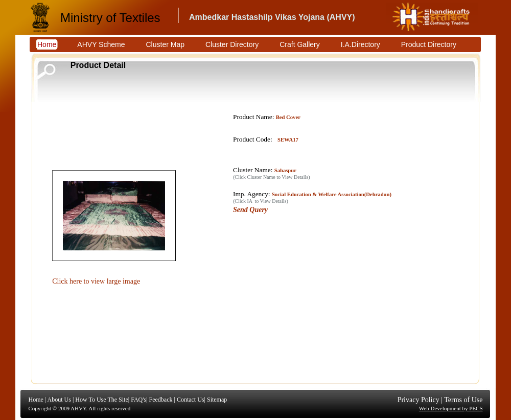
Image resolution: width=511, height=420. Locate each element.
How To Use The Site (101, 400)
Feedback (160, 400)
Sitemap (217, 400)
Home (36, 400)
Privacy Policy (419, 400)
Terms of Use (463, 400)
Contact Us (191, 400)
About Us (59, 400)
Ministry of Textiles (110, 18)
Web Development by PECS (451, 408)
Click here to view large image (96, 281)
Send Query (250, 210)
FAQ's (138, 400)
